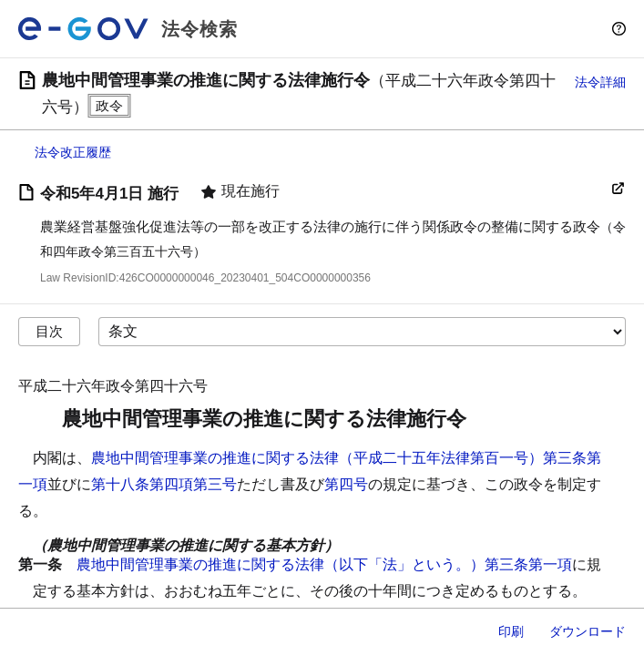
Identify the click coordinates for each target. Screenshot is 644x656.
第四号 (346, 484)
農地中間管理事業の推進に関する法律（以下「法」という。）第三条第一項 (324, 564)
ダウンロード (588, 631)
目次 (49, 331)
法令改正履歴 (73, 152)
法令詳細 (600, 82)
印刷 (511, 631)
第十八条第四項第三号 (164, 484)
